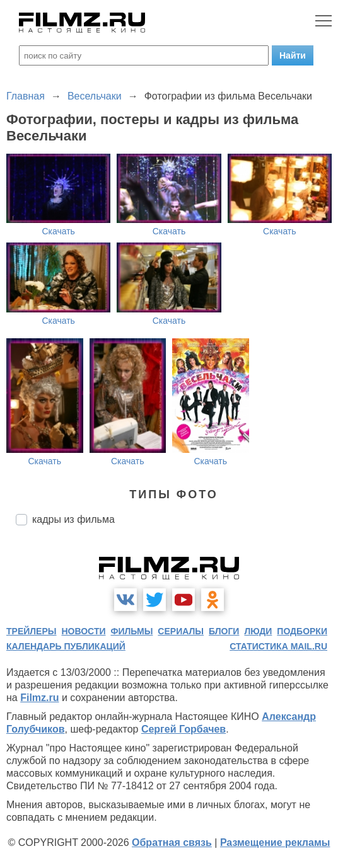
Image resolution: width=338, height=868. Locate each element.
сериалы (181, 631)
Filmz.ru (39, 698)
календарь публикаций (66, 646)
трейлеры (32, 631)
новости (83, 631)
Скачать (58, 231)
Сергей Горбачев (184, 729)
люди (258, 631)
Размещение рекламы (275, 842)
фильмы (131, 631)
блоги (224, 631)
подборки (302, 631)
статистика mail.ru (278, 646)
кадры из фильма (73, 519)
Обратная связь (172, 842)
